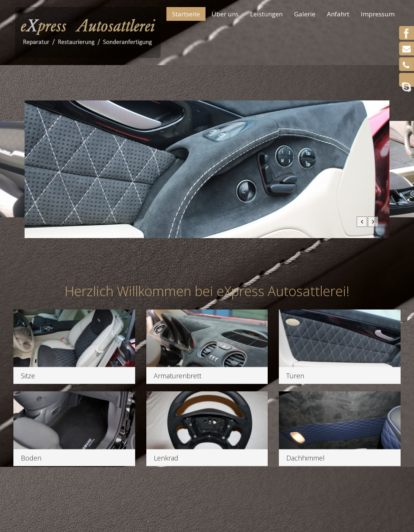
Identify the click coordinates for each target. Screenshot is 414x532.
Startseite (186, 14)
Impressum (378, 14)
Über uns (225, 14)
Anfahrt (338, 14)
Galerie (302, 15)
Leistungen (266, 14)
